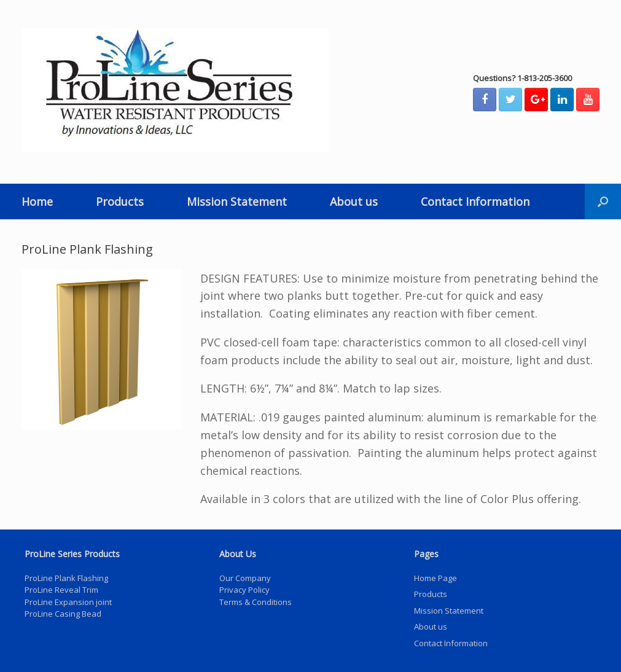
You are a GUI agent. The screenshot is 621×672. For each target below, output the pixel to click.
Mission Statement (237, 201)
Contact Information (475, 201)
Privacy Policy (244, 590)
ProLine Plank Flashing (66, 578)
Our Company (245, 578)
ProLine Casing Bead (63, 614)
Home (37, 201)
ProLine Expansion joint (68, 602)
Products (120, 201)
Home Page (435, 578)
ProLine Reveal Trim (61, 590)
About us (354, 201)
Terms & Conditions (256, 602)
